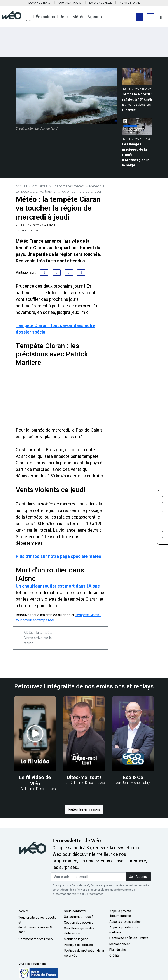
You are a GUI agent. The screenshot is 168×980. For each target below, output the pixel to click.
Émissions (45, 17)
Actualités (40, 186)
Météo (79, 17)
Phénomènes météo (68, 186)
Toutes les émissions (84, 809)
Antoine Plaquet (33, 230)
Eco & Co (133, 777)
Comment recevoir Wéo (36, 939)
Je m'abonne (138, 877)
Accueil (21, 186)
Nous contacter (75, 911)
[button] (28, 18)
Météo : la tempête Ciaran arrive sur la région (38, 638)
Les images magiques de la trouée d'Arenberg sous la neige (136, 155)
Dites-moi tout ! (84, 777)
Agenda (95, 17)
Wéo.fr (23, 911)
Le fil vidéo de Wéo (35, 780)
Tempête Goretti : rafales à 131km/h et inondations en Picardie (137, 102)
